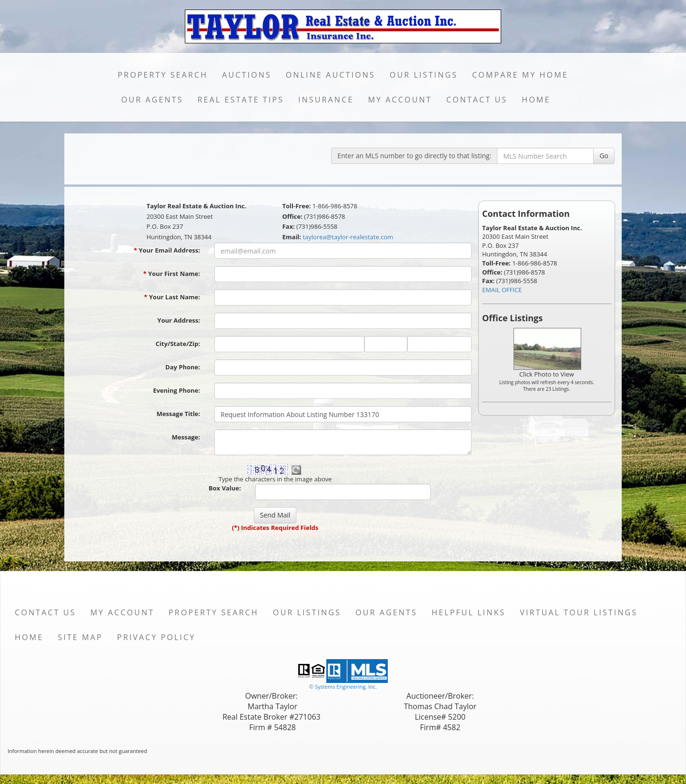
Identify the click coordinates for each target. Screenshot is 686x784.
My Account (400, 100)
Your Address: (179, 320)
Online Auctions (331, 75)
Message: (186, 437)
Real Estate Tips (241, 100)
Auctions (247, 75)
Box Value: (225, 488)
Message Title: (178, 414)
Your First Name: (171, 274)
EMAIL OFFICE (502, 290)
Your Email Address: (167, 250)
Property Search (163, 75)
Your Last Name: (172, 297)
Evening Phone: (177, 390)
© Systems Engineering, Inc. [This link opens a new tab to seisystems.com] (343, 687)
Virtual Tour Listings (579, 612)
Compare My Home (520, 75)
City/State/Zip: (178, 344)
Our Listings (424, 75)
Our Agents (152, 100)
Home (536, 100)
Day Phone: (183, 367)
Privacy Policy (156, 637)
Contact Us (477, 100)
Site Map (80, 637)
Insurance (326, 100)
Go (604, 156)
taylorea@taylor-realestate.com (348, 237)
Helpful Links (469, 612)
